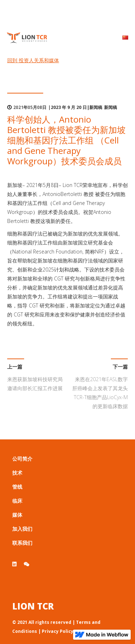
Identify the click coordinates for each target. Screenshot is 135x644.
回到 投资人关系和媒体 (33, 60)
